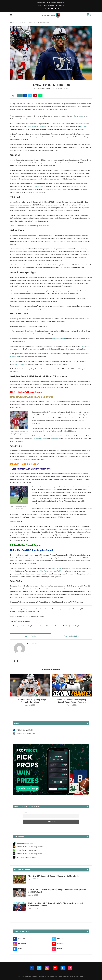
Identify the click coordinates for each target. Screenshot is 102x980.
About (40, 6)
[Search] (91, 15)
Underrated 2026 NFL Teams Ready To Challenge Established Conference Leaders (56, 904)
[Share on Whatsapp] (40, 95)
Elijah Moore (15, 357)
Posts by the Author (72, 636)
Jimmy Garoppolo (31, 331)
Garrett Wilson (80, 354)
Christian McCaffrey (40, 439)
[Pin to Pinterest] (35, 95)
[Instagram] (49, 9)
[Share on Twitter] (30, 95)
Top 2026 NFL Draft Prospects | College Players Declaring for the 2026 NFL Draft (57, 891)
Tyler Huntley (85, 346)
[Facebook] (43, 9)
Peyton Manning (81, 124)
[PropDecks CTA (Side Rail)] (51, 745)
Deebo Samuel (55, 439)
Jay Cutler (84, 126)
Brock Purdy (34, 334)
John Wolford (45, 571)
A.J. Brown (20, 364)
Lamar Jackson (50, 349)
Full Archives (49, 6)
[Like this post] (20, 95)
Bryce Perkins (57, 571)
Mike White (28, 354)
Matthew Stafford (58, 339)
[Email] (55, 9)
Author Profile (30, 636)
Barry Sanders (77, 184)
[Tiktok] (59, 9)
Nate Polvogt (47, 88)
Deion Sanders (79, 116)
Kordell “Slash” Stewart (59, 189)
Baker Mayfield (19, 550)
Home (12, 22)
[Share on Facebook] (25, 95)
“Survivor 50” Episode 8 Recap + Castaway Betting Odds (54, 876)
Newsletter (60, 6)
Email (25, 813)
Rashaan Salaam (16, 189)
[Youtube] (52, 9)
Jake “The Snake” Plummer (37, 126)
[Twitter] (46, 9)
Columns (22, 22)
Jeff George (37, 186)
